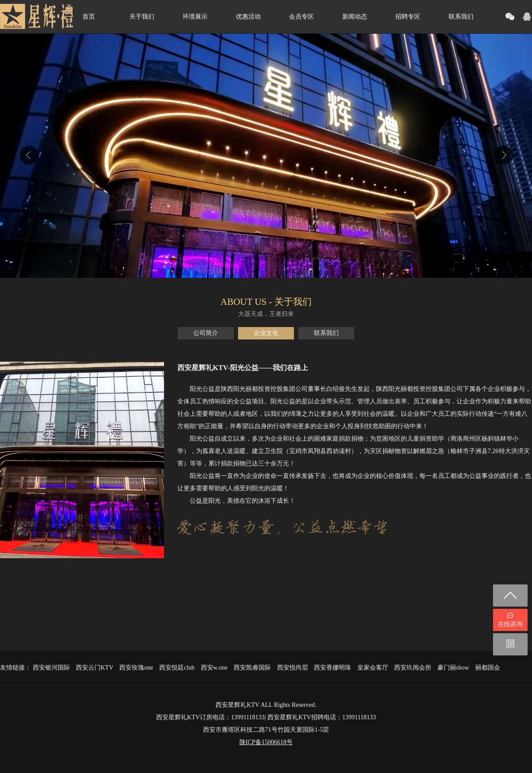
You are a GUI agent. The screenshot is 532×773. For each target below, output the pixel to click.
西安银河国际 (51, 668)
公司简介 (206, 333)
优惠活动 (248, 17)
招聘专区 (408, 17)
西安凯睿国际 (252, 668)
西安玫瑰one (136, 668)
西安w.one (214, 668)
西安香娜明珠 (332, 668)
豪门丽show (454, 668)
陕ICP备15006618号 (266, 742)
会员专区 (301, 17)
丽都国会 (488, 668)
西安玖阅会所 (413, 668)
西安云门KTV (95, 668)
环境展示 (195, 17)
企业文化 (266, 333)
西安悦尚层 (293, 668)
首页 (89, 17)
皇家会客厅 (373, 668)
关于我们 (142, 17)
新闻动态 (355, 17)
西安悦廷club (177, 668)
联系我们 (461, 17)
